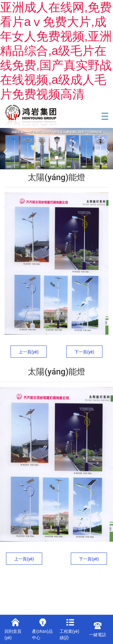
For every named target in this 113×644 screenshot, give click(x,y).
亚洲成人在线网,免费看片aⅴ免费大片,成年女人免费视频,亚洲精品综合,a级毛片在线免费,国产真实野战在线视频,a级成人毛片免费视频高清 (56, 51)
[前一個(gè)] (6, 149)
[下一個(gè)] (107, 149)
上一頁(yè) (29, 352)
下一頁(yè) (84, 352)
